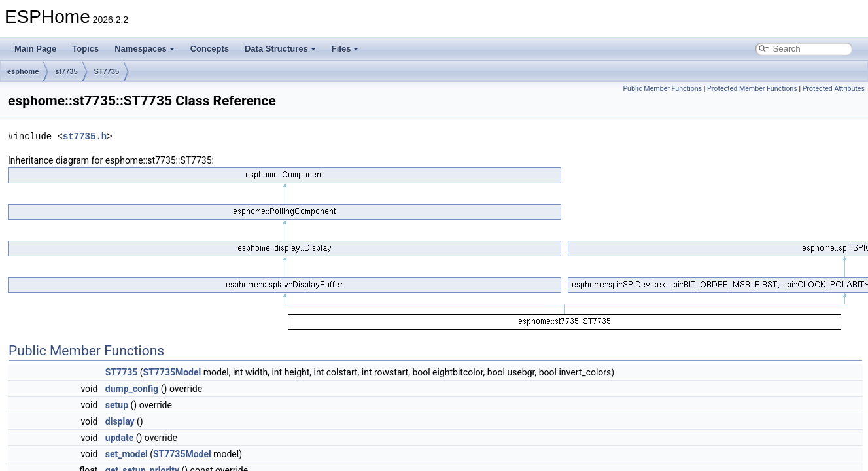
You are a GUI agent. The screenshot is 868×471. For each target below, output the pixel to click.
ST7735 (107, 71)
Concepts (210, 49)
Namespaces (145, 49)
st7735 (66, 71)
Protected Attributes (834, 89)
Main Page (35, 49)
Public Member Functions (662, 89)
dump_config (132, 389)
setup (117, 405)
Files (345, 49)
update (119, 438)
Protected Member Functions (752, 89)
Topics (85, 49)
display (120, 421)
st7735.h (85, 136)
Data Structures (280, 49)
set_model (127, 454)
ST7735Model (172, 372)
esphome (23, 71)
